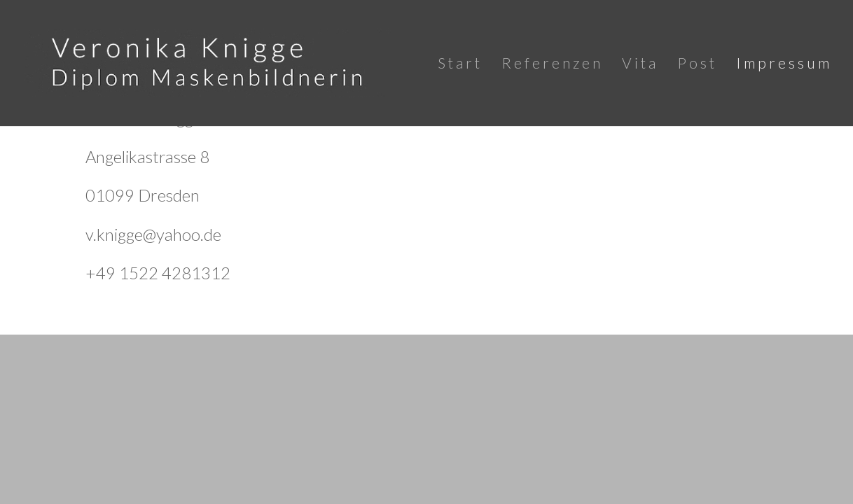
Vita (640, 65)
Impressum (784, 65)
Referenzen (552, 65)
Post (697, 65)
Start (460, 65)
